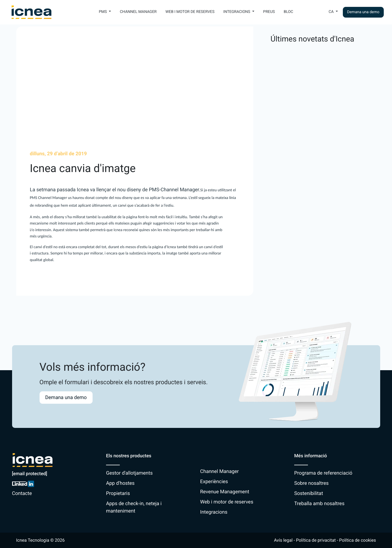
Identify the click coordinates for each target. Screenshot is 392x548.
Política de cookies (358, 540)
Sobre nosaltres (311, 483)
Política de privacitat (316, 540)
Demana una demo (363, 12)
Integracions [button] (237, 12)
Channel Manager (138, 12)
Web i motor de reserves (190, 12)
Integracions (214, 512)
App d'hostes (120, 483)
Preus (269, 12)
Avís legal (283, 540)
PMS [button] (103, 12)
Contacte (22, 493)
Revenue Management (225, 492)
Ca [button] (332, 12)
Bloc (289, 12)
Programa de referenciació (323, 473)
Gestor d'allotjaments (129, 473)
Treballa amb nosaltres (319, 504)
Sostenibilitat (309, 493)
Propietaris (118, 493)
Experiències (214, 482)
